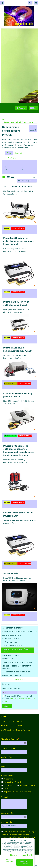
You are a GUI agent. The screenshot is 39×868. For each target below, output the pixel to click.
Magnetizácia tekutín (12, 675)
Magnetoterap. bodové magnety (17, 672)
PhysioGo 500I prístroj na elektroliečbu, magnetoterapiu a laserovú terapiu (19, 241)
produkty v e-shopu (11, 655)
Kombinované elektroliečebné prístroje (20, 650)
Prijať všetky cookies (25, 862)
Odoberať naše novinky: (11, 688)
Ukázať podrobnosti (9, 861)
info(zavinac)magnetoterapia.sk (19, 730)
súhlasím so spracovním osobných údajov (19, 700)
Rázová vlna (20, 659)
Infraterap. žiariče (10, 639)
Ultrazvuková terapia (20, 646)
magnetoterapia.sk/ (20, 679)
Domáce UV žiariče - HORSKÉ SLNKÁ (20, 662)
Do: (27, 169)
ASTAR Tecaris (11, 573)
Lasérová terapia (20, 642)
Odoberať (7, 706)
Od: (11, 169)
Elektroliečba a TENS (20, 635)
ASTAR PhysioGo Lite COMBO (18, 187)
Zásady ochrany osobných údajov (22, 855)
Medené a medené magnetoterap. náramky (17, 667)
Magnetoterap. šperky (20, 628)
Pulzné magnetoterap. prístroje (20, 631)
